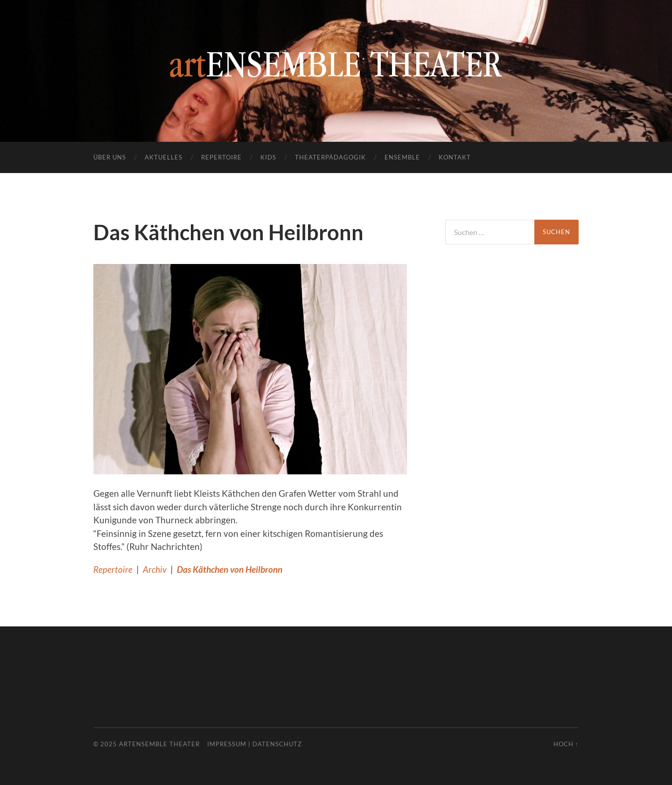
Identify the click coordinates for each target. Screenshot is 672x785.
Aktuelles (164, 157)
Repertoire (221, 157)
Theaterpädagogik (330, 157)
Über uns (110, 157)
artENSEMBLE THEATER (159, 744)
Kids (268, 157)
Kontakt (455, 157)
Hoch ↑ (566, 744)
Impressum (227, 744)
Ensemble (402, 157)
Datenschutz (277, 744)
